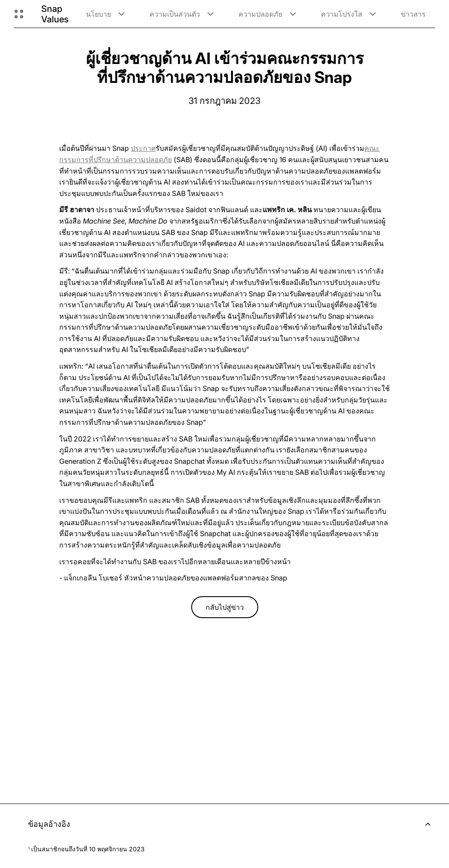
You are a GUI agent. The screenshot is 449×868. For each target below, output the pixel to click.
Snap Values (55, 14)
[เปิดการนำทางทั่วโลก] (19, 14)
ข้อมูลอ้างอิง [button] (232, 824)
